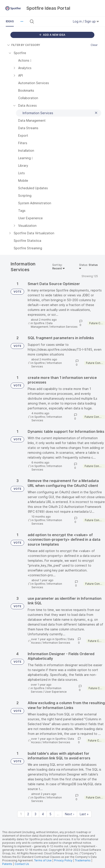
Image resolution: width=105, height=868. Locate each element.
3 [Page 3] (35, 814)
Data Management (42, 325)
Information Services (64, 327)
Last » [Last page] (84, 814)
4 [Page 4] (43, 814)
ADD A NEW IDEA (52, 35)
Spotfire (39, 323)
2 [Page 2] (28, 814)
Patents (7, 864)
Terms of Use (43, 860)
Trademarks (83, 860)
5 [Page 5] (50, 814)
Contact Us (22, 864)
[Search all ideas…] (52, 21)
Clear (94, 45)
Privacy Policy (63, 860)
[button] (22, 21)
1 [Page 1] (21, 814)
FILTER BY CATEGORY (24, 45)
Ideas (10, 21)
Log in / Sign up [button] (86, 21)
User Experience (56, 692)
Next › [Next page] (70, 814)
